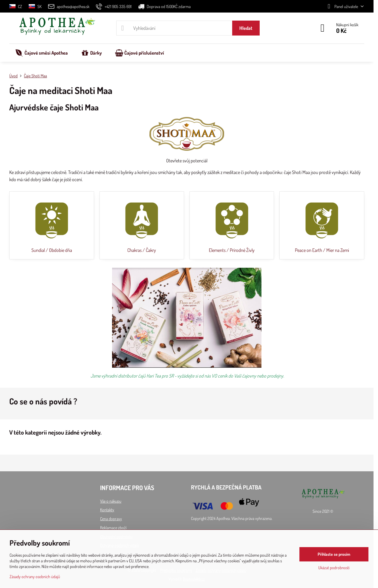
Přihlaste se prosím (334, 554)
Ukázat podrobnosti (334, 568)
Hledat (246, 28)
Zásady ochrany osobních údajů (35, 577)
